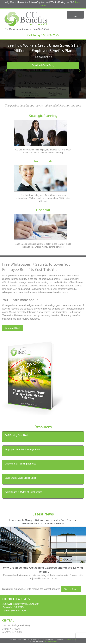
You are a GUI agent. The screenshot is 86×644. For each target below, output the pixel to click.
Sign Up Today (71, 589)
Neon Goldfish (51, 641)
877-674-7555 (50, 35)
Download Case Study (43, 65)
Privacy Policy (71, 639)
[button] (6, 69)
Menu (75, 15)
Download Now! (13, 328)
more (55, 578)
